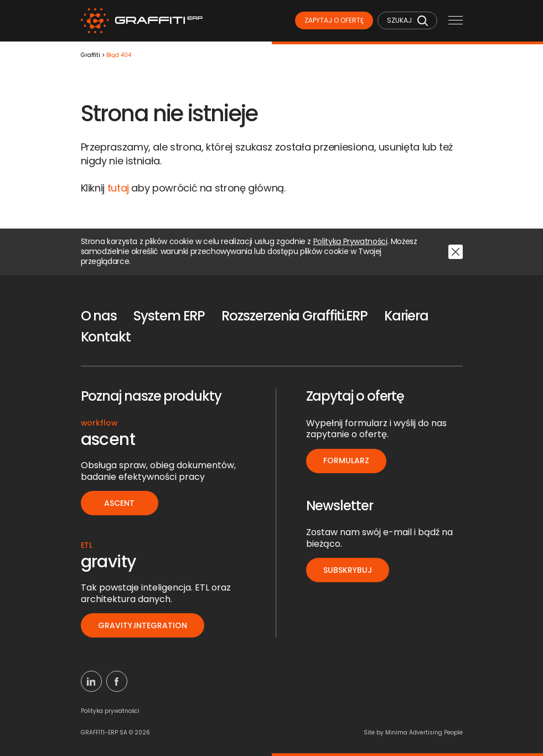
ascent (119, 503)
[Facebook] (117, 681)
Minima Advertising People (424, 732)
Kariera (406, 316)
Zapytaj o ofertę (334, 20)
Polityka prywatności (110, 711)
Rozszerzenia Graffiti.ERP (294, 316)
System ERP (169, 316)
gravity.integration (143, 625)
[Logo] (142, 21)
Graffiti (91, 56)
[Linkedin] (91, 681)
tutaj (118, 188)
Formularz (346, 460)
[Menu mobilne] (456, 21)
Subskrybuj (348, 570)
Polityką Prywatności (350, 242)
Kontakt (106, 337)
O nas (99, 316)
